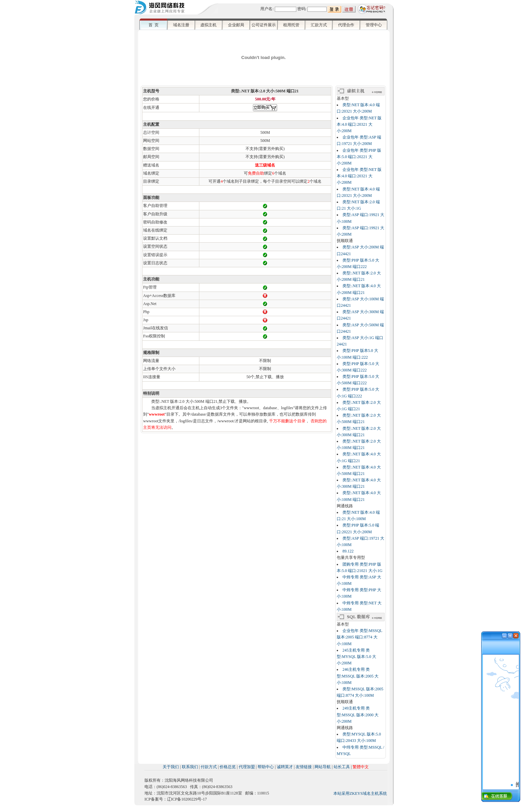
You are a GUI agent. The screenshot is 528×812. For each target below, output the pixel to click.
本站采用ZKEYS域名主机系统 (360, 793)
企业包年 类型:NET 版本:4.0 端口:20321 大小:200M (359, 124)
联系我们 (190, 767)
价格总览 (228, 767)
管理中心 (374, 25)
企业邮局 (236, 25)
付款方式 (209, 767)
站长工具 (342, 767)
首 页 (154, 25)
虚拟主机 (208, 25)
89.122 (348, 551)
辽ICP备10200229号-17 (187, 799)
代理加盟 (247, 767)
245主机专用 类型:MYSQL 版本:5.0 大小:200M (356, 657)
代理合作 (346, 25)
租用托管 (291, 25)
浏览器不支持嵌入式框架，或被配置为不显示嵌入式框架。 (501, 715)
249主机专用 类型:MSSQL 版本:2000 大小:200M (358, 715)
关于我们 (171, 767)
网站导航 (323, 767)
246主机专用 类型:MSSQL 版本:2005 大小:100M (358, 676)
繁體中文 (361, 767)
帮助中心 (266, 767)
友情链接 (304, 767)
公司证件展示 (264, 25)
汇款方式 (319, 25)
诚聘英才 (285, 767)
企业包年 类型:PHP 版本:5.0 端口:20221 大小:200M (359, 157)
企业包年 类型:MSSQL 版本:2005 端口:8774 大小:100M (359, 637)
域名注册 (181, 25)
